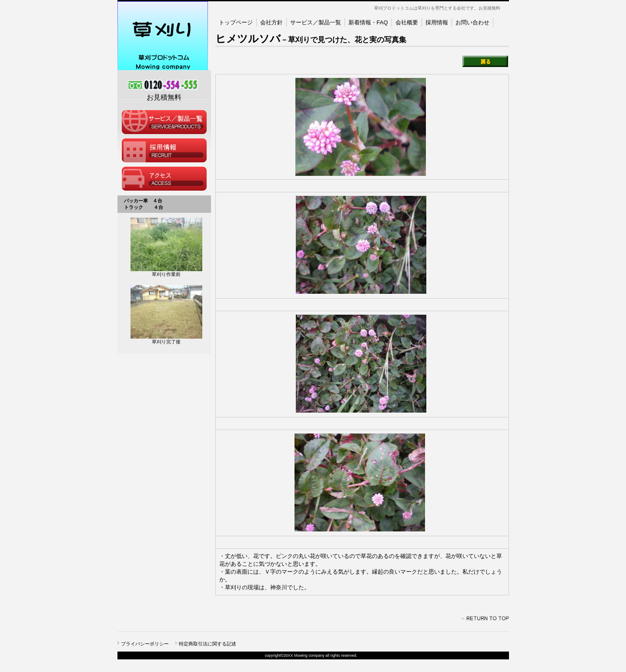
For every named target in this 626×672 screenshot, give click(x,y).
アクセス (164, 179)
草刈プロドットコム (164, 36)
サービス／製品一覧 (164, 122)
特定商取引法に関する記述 (208, 644)
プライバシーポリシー (145, 644)
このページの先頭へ (485, 618)
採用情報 (164, 150)
